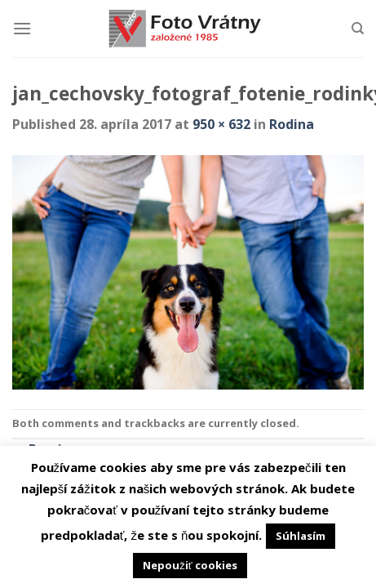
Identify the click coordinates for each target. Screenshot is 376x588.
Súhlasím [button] (301, 536)
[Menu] (22, 28)
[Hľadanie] (358, 29)
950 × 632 (221, 124)
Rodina (292, 124)
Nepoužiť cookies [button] (190, 565)
